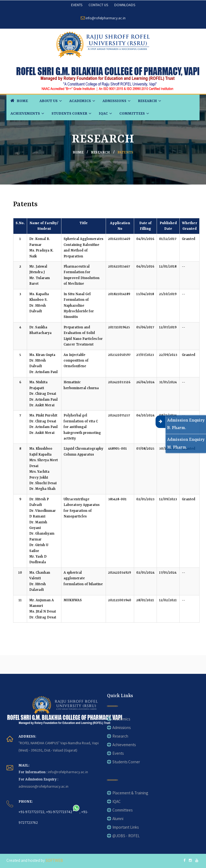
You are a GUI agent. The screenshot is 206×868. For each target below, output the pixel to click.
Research (147, 101)
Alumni (118, 819)
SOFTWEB (54, 860)
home (78, 153)
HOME (19, 100)
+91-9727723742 (59, 812)
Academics (80, 101)
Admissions (114, 101)
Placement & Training (130, 793)
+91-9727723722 (31, 812)
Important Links (126, 827)
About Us (49, 101)
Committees (132, 114)
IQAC (103, 114)
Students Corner (69, 114)
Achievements (25, 114)
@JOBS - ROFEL (126, 836)
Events (118, 753)
